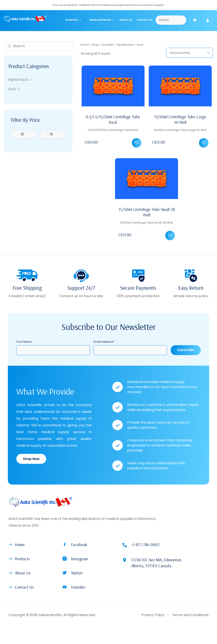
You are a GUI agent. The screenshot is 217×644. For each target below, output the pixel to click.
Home (85, 45)
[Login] (208, 20)
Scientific (108, 45)
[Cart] (194, 20)
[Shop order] (189, 53)
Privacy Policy (153, 615)
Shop (95, 45)
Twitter (77, 573)
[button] (138, 144)
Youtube (78, 587)
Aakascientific (50, 615)
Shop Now (31, 459)
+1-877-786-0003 (145, 544)
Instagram (79, 559)
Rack (12, 89)
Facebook (79, 544)
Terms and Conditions (190, 615)
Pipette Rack (125, 45)
